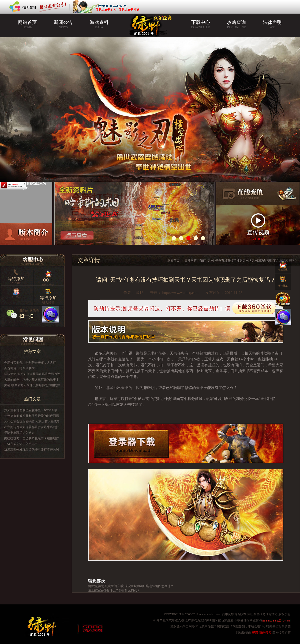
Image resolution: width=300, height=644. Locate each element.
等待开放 (283, 280)
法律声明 (272, 24)
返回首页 (173, 261)
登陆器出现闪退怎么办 (19, 433)
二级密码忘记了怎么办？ (21, 444)
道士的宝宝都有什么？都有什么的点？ (114, 590)
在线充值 (258, 194)
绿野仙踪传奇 (262, 632)
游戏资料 (99, 24)
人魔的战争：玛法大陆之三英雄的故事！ (32, 379)
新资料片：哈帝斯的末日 (21, 368)
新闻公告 (63, 24)
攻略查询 (236, 24)
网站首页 (27, 24)
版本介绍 (26, 234)
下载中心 (201, 24)
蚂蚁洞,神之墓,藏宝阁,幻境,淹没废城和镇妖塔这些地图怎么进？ (131, 586)
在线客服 (283, 264)
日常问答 (191, 261)
